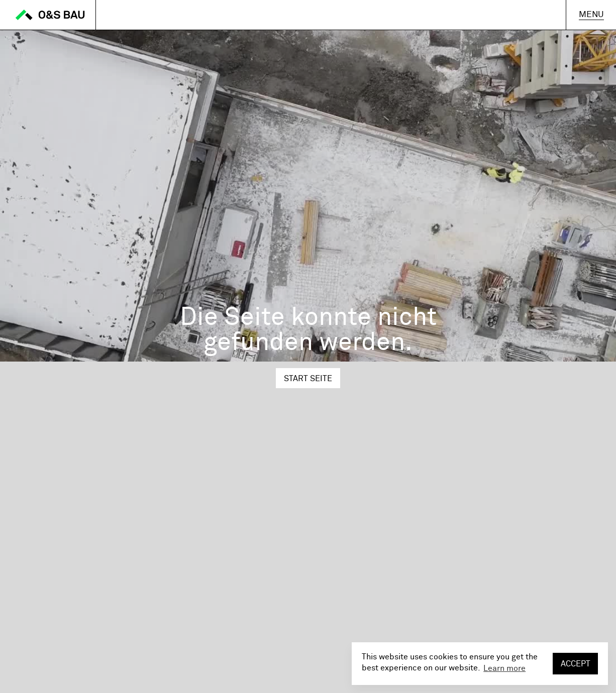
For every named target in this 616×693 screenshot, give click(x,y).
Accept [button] (576, 664)
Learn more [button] (504, 668)
